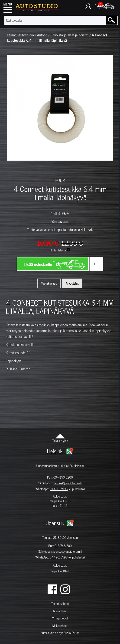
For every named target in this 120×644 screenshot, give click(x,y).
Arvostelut (72, 283)
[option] (15, 169)
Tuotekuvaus (49, 283)
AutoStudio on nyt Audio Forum (60, 633)
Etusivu (12, 35)
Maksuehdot (60, 626)
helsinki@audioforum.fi (68, 483)
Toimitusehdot (60, 604)
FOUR (60, 180)
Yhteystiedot (60, 618)
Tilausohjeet (60, 611)
